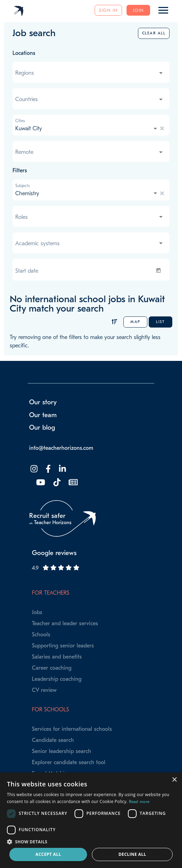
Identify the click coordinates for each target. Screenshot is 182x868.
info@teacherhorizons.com (61, 448)
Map (135, 322)
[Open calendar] (160, 271)
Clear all (154, 33)
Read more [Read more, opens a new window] (139, 802)
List (160, 322)
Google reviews (54, 553)
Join (138, 10)
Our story (43, 402)
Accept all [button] (48, 854)
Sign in (108, 10)
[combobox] (90, 73)
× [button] (174, 780)
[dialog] (91, 820)
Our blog (42, 428)
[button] (91, 842)
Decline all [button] (132, 854)
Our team (43, 415)
